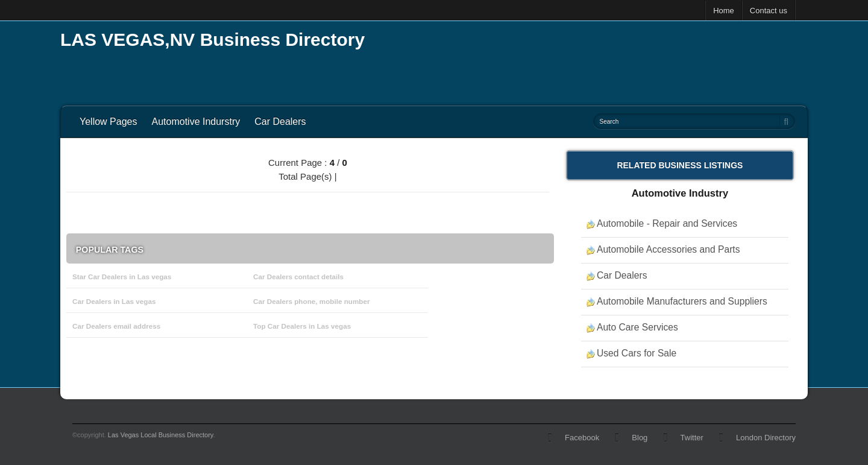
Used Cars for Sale (637, 353)
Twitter (692, 438)
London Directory (766, 438)
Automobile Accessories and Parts (668, 249)
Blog (640, 438)
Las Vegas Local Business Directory (161, 435)
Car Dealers (280, 122)
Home (724, 11)
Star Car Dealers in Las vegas (122, 277)
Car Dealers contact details (298, 277)
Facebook (582, 438)
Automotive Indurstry (196, 122)
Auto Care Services (637, 327)
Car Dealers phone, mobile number (312, 301)
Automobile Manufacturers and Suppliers (682, 301)
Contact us (769, 11)
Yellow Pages (108, 122)
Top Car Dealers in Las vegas (302, 326)
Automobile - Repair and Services (667, 223)
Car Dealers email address (116, 326)
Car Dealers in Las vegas (114, 301)
